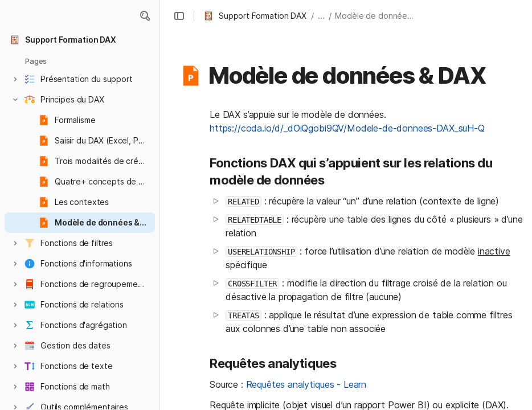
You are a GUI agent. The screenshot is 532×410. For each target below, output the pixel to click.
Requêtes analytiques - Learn (306, 384)
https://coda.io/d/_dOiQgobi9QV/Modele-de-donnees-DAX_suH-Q (347, 128)
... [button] (321, 16)
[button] (145, 16)
